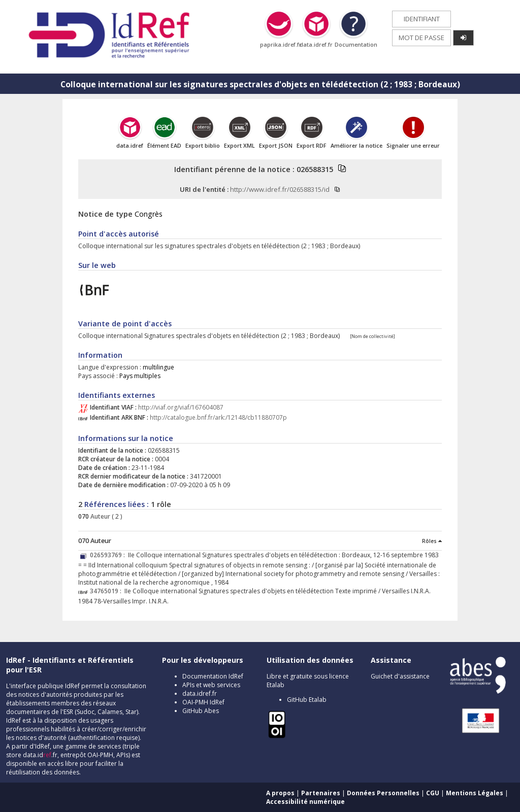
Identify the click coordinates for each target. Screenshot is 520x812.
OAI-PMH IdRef (203, 702)
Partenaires (321, 793)
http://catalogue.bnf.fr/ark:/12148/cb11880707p (218, 417)
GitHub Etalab (307, 700)
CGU (433, 793)
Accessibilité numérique (305, 802)
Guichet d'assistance (400, 676)
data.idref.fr (200, 693)
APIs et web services (211, 685)
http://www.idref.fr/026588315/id (280, 189)
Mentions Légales (475, 793)
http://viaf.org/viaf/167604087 (181, 407)
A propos (280, 793)
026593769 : (109, 555)
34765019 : (107, 591)
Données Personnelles (383, 793)
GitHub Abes (201, 711)
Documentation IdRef (213, 676)
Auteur (100, 516)
